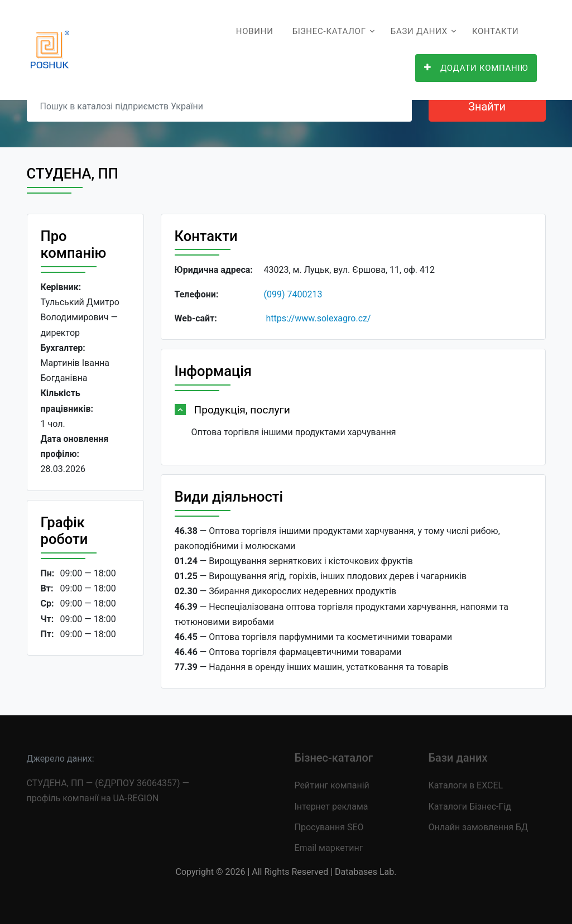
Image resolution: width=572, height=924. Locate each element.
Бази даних (419, 31)
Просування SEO (329, 827)
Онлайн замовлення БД (479, 827)
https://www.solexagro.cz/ (318, 318)
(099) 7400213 (293, 294)
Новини (255, 31)
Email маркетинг (329, 848)
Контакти (496, 31)
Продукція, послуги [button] (242, 410)
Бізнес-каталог (329, 31)
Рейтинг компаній (332, 785)
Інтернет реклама (331, 807)
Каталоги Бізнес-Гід (470, 807)
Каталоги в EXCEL (466, 785)
